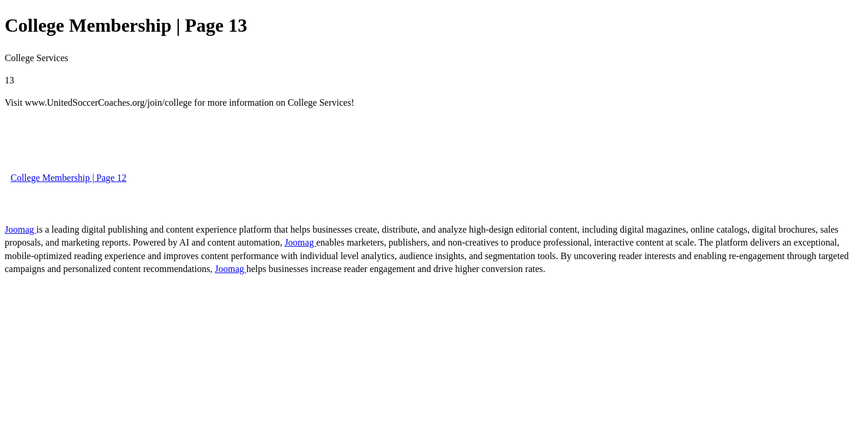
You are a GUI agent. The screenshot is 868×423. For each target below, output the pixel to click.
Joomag (21, 229)
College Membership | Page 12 (69, 178)
